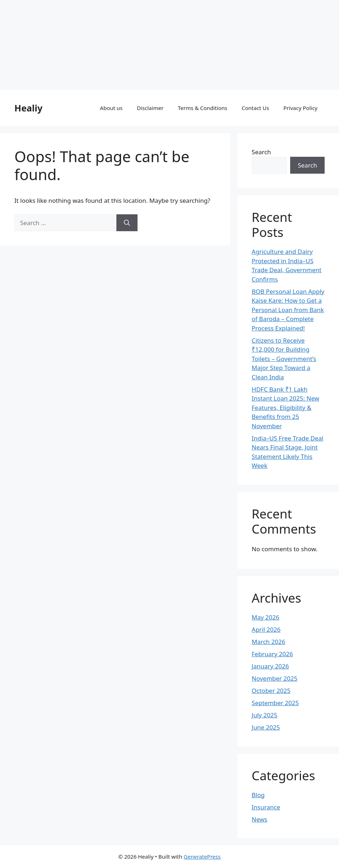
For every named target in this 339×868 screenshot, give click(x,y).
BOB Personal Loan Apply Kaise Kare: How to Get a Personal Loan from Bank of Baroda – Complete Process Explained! (288, 310)
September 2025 (275, 703)
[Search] (127, 223)
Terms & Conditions (203, 108)
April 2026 (266, 629)
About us (111, 108)
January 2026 (270, 666)
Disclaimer (150, 108)
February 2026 (272, 654)
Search (261, 152)
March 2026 (269, 642)
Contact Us (255, 108)
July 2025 (265, 715)
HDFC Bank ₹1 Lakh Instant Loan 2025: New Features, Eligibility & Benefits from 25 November (285, 408)
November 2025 (275, 678)
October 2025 (271, 691)
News (260, 819)
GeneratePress (202, 856)
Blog (258, 795)
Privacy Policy (300, 108)
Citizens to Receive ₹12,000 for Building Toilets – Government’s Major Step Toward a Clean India (284, 359)
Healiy (28, 108)
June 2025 (266, 727)
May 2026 (266, 617)
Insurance (266, 807)
